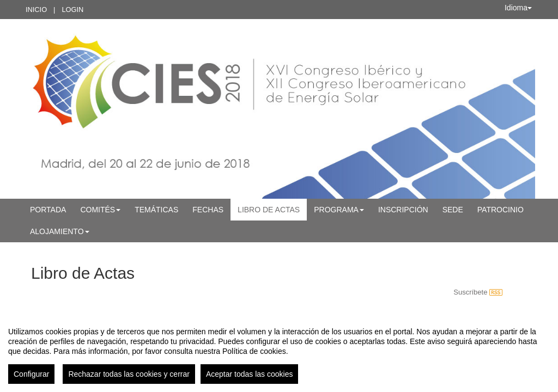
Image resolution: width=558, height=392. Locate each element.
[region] (279, 351)
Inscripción (403, 210)
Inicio (36, 10)
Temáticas (156, 210)
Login (72, 10)
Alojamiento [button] (60, 231)
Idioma (518, 8)
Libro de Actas (269, 210)
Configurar (31, 374)
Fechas (208, 210)
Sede (453, 210)
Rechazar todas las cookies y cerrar (129, 374)
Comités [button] (100, 210)
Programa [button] (339, 210)
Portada (48, 210)
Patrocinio (501, 210)
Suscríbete (478, 292)
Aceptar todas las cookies (250, 374)
